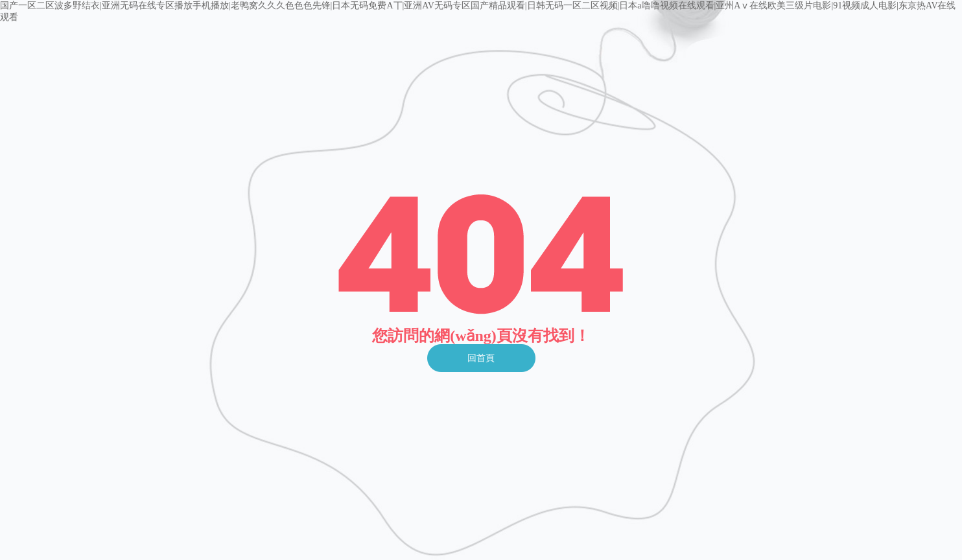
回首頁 (481, 358)
